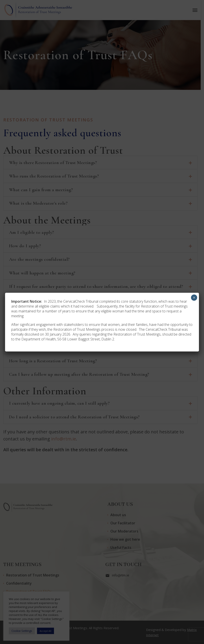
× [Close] (194, 298)
